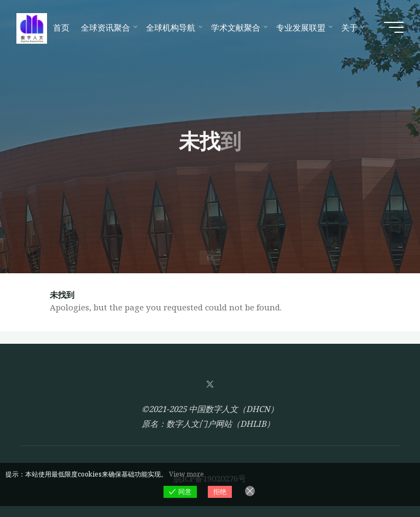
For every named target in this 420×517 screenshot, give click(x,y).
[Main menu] (394, 27)
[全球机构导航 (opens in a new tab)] (173, 27)
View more (186, 474)
